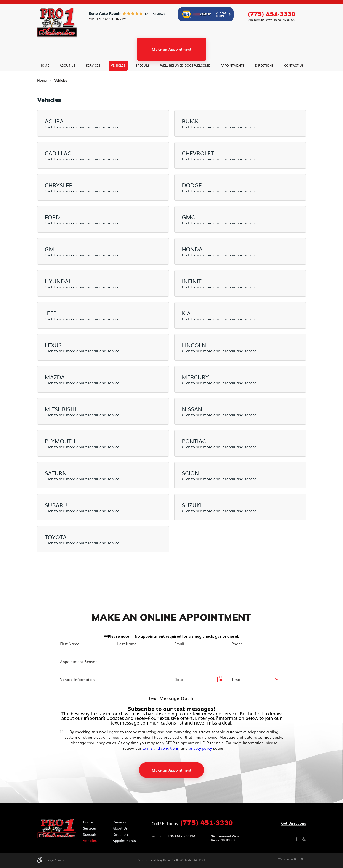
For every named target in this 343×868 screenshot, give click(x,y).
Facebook (296, 840)
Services (93, 83)
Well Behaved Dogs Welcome (185, 83)
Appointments (233, 83)
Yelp (304, 840)
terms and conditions (161, 749)
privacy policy (200, 749)
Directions (264, 83)
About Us (68, 83)
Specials (143, 83)
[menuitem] (44, 83)
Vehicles (118, 83)
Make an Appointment (171, 67)
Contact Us (294, 83)
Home (44, 83)
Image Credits (55, 861)
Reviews (119, 822)
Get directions (294, 824)
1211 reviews (155, 31)
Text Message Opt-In (171, 699)
